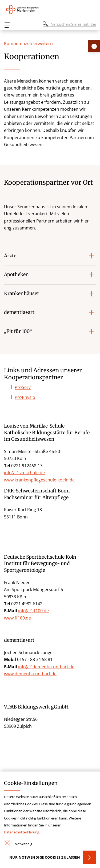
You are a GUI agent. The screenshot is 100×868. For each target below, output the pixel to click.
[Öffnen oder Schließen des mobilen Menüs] (7, 25)
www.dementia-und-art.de (30, 674)
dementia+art (19, 312)
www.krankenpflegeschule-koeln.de (39, 480)
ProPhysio (25, 397)
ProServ (23, 387)
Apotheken (16, 275)
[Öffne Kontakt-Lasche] (94, 46)
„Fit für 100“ (18, 331)
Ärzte (10, 256)
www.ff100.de (17, 618)
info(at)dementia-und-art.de (46, 667)
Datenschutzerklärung (22, 832)
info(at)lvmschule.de (24, 473)
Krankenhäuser (22, 294)
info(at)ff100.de (33, 611)
